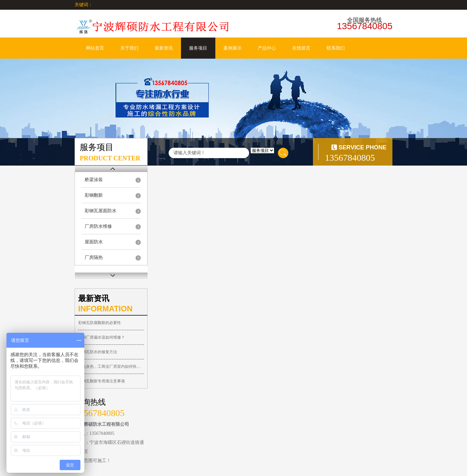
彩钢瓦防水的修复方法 (98, 352)
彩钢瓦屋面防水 (101, 211)
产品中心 (267, 48)
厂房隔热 (94, 257)
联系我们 (336, 48)
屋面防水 (94, 242)
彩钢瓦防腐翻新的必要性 (100, 323)
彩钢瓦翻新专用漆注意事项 (102, 381)
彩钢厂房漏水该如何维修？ (102, 337)
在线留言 (301, 48)
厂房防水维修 (98, 226)
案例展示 (233, 48)
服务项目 (198, 48)
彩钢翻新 (94, 195)
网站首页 (95, 48)
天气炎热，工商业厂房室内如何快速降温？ (111, 366)
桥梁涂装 (94, 180)
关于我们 (129, 48)
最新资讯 (164, 48)
